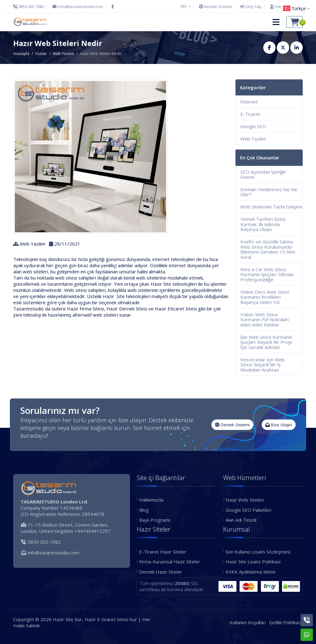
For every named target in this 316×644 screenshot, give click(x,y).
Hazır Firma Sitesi (85, 309)
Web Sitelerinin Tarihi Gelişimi (271, 207)
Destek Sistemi (232, 425)
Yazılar (41, 54)
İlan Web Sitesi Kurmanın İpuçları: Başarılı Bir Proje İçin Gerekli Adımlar (266, 342)
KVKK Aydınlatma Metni (250, 572)
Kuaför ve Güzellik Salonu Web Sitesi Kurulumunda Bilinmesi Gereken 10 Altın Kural (268, 249)
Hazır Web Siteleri (245, 500)
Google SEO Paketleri (248, 510)
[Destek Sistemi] (215, 6)
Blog (144, 510)
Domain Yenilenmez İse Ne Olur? (269, 192)
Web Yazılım (63, 54)
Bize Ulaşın (279, 425)
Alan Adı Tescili (241, 520)
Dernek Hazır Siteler (161, 572)
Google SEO (253, 126)
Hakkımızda (151, 500)
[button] (276, 22)
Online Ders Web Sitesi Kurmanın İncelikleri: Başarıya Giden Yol (265, 297)
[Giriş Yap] (251, 6)
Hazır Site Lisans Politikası (253, 562)
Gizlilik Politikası (285, 622)
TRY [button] (184, 6)
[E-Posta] (78, 6)
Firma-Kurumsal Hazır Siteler (170, 562)
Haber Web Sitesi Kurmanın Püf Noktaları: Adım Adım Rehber (265, 320)
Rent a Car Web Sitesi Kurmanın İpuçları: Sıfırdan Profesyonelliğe (267, 274)
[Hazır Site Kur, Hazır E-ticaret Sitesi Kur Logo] (30, 22)
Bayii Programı (155, 520)
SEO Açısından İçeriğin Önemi (263, 174)
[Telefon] (30, 6)
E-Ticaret (250, 114)
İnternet (249, 102)
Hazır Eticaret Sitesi (176, 309)
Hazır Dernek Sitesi (127, 309)
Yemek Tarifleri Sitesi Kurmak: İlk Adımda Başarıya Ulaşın (263, 224)
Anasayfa (21, 54)
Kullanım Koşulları (248, 622)
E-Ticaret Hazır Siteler (163, 552)
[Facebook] (113, 6)
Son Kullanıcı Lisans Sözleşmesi (258, 552)
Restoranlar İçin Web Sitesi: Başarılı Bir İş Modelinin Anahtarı (262, 365)
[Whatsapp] (307, 635)
